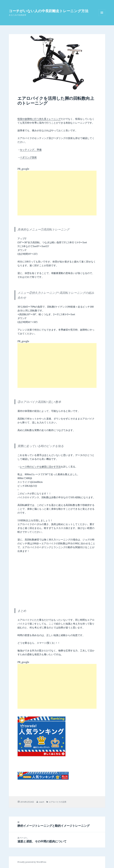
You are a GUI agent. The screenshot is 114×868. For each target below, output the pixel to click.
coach (41, 802)
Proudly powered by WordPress (32, 862)
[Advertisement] (57, 193)
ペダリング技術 (28, 157)
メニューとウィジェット (102, 16)
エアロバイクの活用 (58, 802)
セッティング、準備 (31, 150)
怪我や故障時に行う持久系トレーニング (39, 119)
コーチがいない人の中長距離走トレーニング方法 (49, 11)
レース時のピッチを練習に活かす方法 (40, 467)
